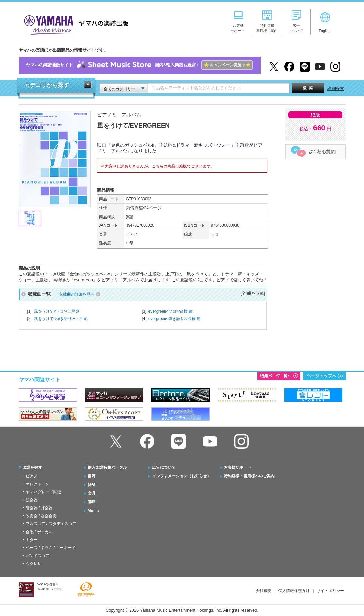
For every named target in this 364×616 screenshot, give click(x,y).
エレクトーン (38, 484)
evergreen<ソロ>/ (171, 311)
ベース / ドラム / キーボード (51, 548)
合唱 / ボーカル (39, 532)
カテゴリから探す (47, 85)
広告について (164, 467)
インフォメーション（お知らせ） (182, 476)
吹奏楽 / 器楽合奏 (41, 516)
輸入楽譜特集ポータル (107, 467)
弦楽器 (32, 500)
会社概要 (264, 591)
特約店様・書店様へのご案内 (249, 476)
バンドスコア (38, 556)
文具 (92, 493)
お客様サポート (237, 467)
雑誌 (92, 485)
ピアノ (32, 476)
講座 (92, 502)
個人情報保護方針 (294, 591)
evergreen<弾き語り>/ (174, 319)
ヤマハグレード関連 (43, 492)
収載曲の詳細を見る (77, 294)
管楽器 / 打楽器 (39, 508)
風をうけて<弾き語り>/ (61, 319)
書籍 (92, 476)
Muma (93, 511)
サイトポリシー (330, 591)
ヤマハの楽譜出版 (74, 24)
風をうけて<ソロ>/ (57, 311)
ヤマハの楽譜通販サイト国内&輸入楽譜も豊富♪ (139, 65)
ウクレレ (34, 564)
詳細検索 (336, 88)
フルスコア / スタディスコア (51, 524)
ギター (32, 540)
